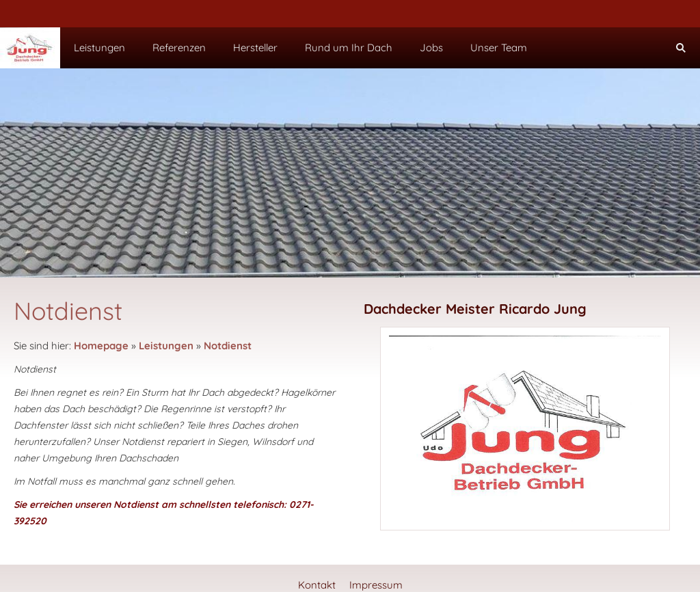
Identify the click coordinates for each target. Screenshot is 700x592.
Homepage (101, 346)
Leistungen (166, 346)
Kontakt (317, 585)
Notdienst (228, 346)
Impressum (376, 585)
